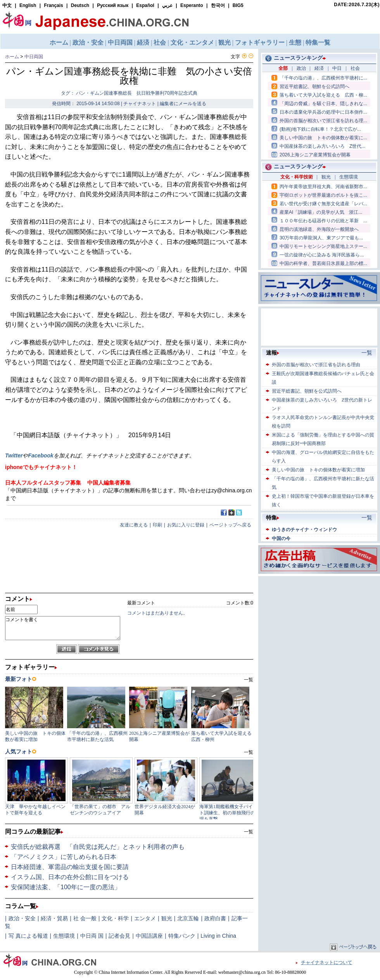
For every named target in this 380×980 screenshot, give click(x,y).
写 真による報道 (28, 936)
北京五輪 (188, 918)
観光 (167, 918)
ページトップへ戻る (230, 525)
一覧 (249, 832)
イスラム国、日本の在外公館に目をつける (70, 877)
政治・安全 (22, 918)
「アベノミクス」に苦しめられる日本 (64, 857)
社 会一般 (85, 918)
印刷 (157, 525)
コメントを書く (63, 628)
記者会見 (119, 936)
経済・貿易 (54, 918)
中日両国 (34, 57)
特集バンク (182, 936)
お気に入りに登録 (186, 525)
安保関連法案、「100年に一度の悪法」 (66, 887)
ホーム (12, 57)
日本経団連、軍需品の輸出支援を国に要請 (70, 867)
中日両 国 (92, 936)
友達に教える (134, 525)
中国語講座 (149, 936)
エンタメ (145, 918)
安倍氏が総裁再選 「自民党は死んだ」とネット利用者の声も (98, 847)
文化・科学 (115, 918)
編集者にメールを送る (183, 104)
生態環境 (64, 936)
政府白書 (215, 918)
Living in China (218, 936)
